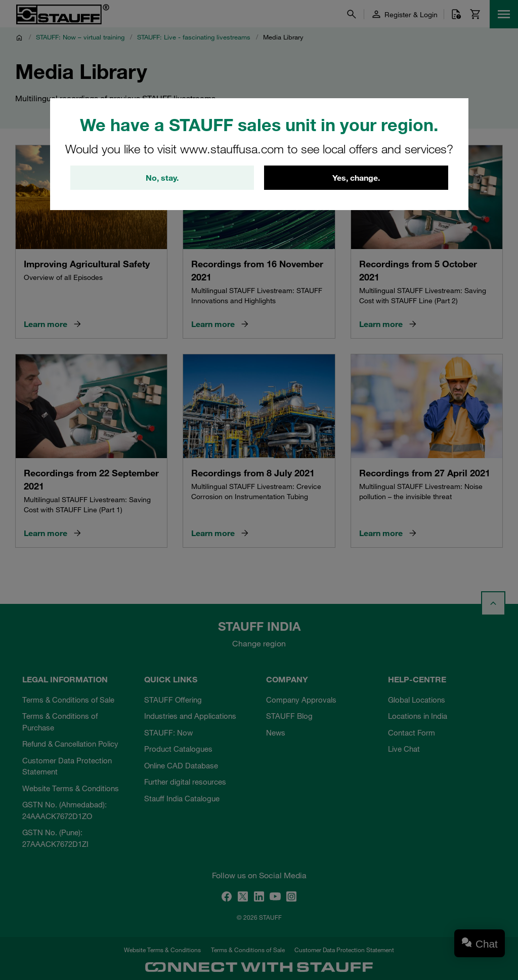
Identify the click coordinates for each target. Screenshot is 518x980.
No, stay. (162, 178)
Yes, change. (356, 178)
